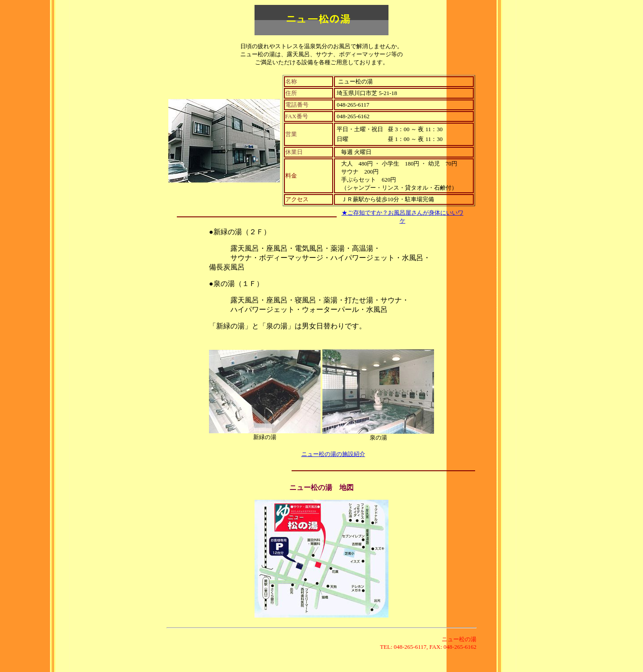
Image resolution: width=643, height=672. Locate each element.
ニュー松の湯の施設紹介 (333, 454)
